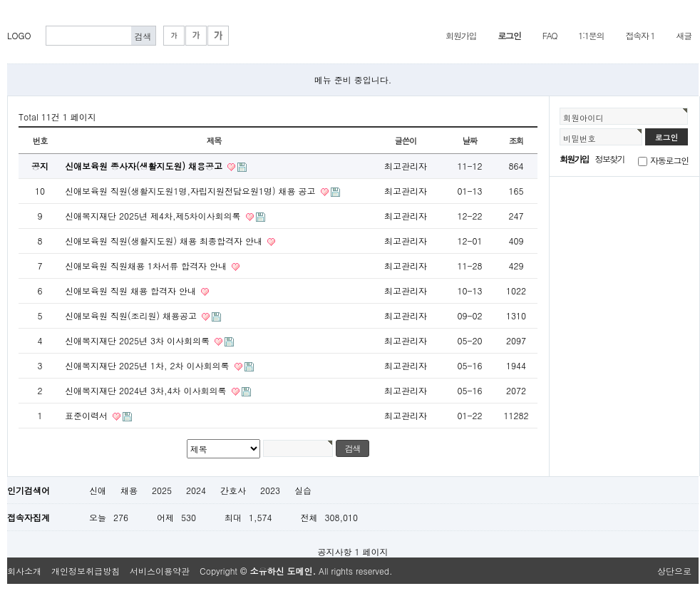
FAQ (550, 35)
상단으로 (674, 571)
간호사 (233, 490)
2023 (270, 490)
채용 (129, 490)
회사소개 (24, 571)
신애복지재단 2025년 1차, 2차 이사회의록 (149, 365)
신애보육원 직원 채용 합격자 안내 (132, 291)
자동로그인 (669, 160)
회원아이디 (583, 118)
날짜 (470, 140)
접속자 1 (640, 35)
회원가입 (461, 35)
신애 (98, 490)
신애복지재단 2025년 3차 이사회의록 (139, 340)
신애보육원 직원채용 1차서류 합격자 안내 (147, 266)
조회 (516, 140)
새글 (684, 35)
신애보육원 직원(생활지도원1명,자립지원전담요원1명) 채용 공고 (192, 191)
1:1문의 (591, 35)
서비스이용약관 (160, 571)
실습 (303, 490)
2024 (196, 490)
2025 (162, 490)
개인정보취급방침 (86, 571)
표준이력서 (88, 415)
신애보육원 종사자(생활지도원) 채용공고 (145, 166)
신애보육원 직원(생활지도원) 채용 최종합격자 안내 (165, 241)
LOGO (19, 35)
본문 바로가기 (7, 7)
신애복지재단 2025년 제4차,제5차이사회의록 (154, 216)
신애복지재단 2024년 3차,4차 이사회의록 (147, 390)
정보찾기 (610, 159)
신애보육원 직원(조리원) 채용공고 (132, 315)
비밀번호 (580, 138)
